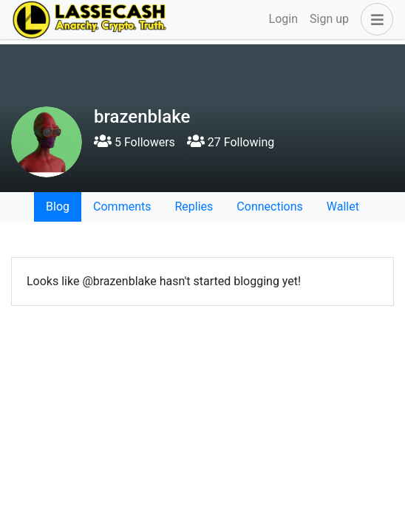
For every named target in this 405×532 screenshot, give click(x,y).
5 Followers (135, 142)
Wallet (343, 207)
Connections (269, 207)
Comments (122, 207)
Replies (194, 207)
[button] (374, 19)
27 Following (231, 142)
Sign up (329, 19)
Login (283, 19)
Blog (58, 207)
